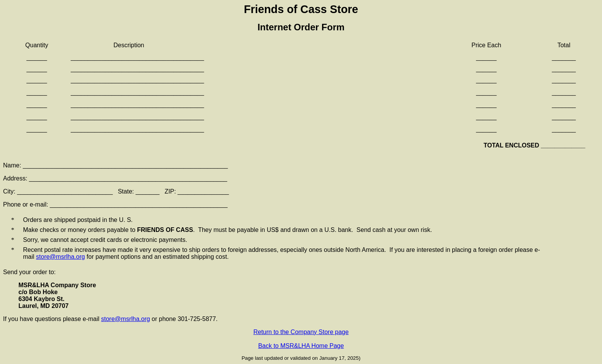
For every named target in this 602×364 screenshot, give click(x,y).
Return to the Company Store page (301, 332)
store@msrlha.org (60, 257)
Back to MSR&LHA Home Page (301, 346)
